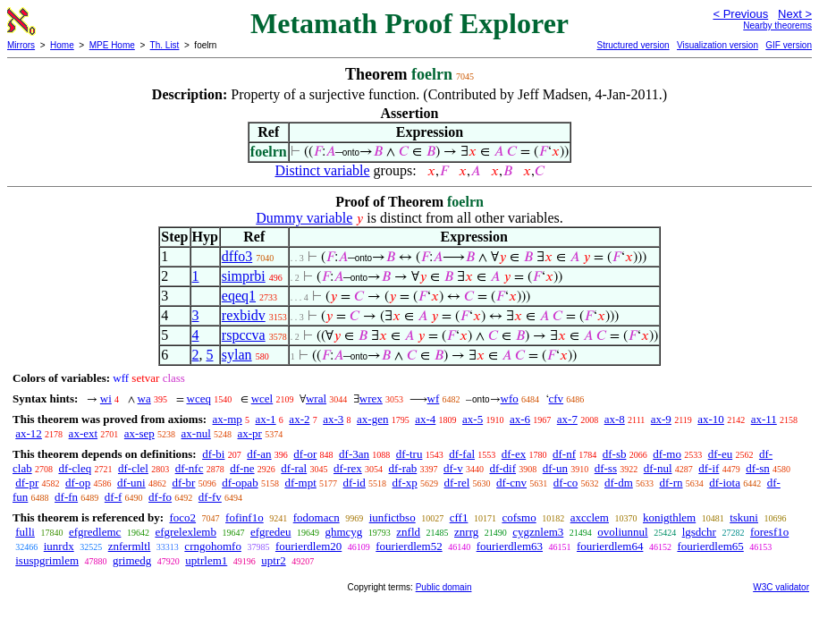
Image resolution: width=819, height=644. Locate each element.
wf (434, 398)
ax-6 (520, 419)
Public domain (444, 587)
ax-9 (661, 419)
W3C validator (781, 587)
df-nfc (190, 468)
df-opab (240, 483)
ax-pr (250, 433)
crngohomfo (213, 546)
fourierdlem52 (409, 546)
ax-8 (615, 419)
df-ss (606, 468)
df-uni (131, 483)
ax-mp (228, 419)
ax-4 (425, 419)
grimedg (132, 560)
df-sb (615, 454)
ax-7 (567, 419)
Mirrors (21, 45)
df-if (709, 468)
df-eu (720, 454)
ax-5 (473, 419)
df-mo (667, 454)
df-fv (210, 497)
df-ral (294, 468)
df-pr (27, 483)
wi (106, 398)
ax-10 (711, 419)
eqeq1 (239, 296)
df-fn (66, 497)
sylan (237, 355)
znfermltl (130, 546)
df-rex (348, 468)
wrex (371, 398)
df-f (114, 497)
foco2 (182, 517)
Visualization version (718, 45)
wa (144, 398)
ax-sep (139, 433)
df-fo (160, 497)
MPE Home (112, 45)
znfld (408, 532)
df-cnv (511, 483)
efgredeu (270, 532)
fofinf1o (245, 517)
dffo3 (237, 256)
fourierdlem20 (308, 546)
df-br (183, 483)
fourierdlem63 (510, 546)
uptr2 (273, 560)
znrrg (466, 532)
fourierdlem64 (610, 546)
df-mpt (300, 483)
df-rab (402, 468)
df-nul (658, 468)
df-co (566, 483)
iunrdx (59, 546)
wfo (510, 398)
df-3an (354, 454)
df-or (305, 454)
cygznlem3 (538, 532)
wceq (199, 398)
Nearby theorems (777, 25)
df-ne (242, 468)
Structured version (633, 45)
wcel (262, 398)
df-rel (456, 483)
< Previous (740, 14)
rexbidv (244, 315)
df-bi (213, 454)
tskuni (744, 517)
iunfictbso (393, 517)
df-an (259, 454)
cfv (557, 398)
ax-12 (29, 433)
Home (62, 45)
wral (316, 398)
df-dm (619, 483)
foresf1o (769, 532)
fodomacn (317, 517)
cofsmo (519, 517)
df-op (78, 483)
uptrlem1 (206, 560)
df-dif (502, 468)
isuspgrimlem (47, 560)
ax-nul (196, 433)
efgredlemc (95, 532)
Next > (795, 14)
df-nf (564, 454)
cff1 (459, 517)
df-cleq (75, 468)
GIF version (789, 45)
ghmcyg (343, 532)
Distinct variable (322, 170)
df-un (555, 468)
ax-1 (266, 419)
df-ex (514, 454)
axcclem (590, 517)
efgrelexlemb (186, 532)
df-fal (462, 454)
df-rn (671, 483)
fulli (25, 532)
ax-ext (83, 433)
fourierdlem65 (710, 546)
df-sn (758, 468)
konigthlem (669, 517)
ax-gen (372, 419)
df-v (453, 468)
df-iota (725, 483)
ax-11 (764, 419)
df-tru (409, 454)
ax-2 (299, 419)
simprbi (244, 276)
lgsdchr (699, 532)
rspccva (244, 335)
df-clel (133, 468)
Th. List (165, 45)
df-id (355, 483)
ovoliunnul (622, 532)
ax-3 (333, 419)
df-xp (405, 483)
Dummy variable (304, 218)
